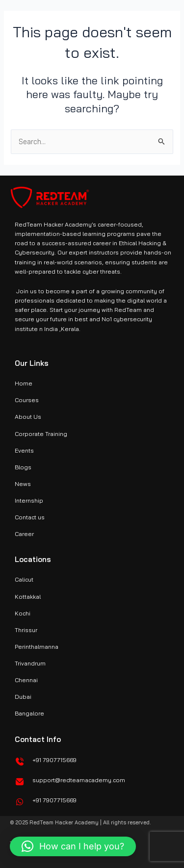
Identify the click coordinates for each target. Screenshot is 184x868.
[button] (73, 846)
